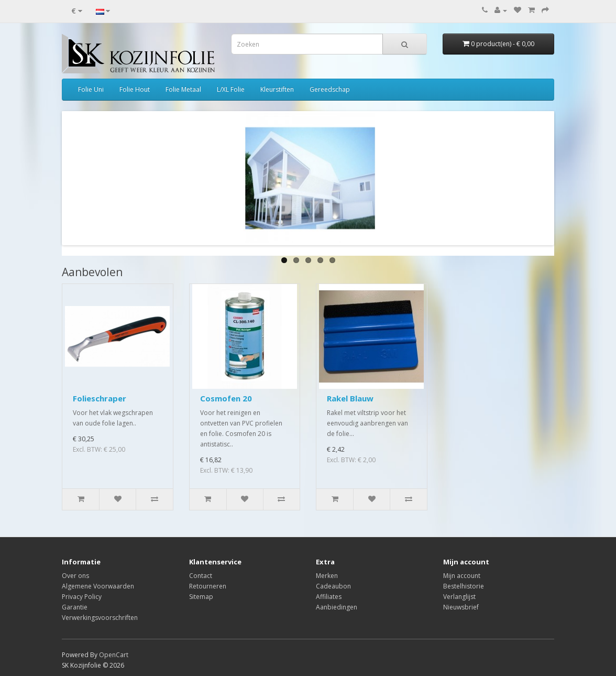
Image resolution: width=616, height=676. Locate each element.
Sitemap (201, 597)
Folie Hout (135, 89)
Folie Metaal (183, 89)
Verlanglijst (459, 597)
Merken (327, 576)
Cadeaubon (333, 586)
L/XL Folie (231, 89)
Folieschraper (100, 398)
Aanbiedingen (337, 607)
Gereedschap (330, 89)
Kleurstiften (277, 89)
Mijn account (462, 576)
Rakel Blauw (350, 398)
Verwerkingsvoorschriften (100, 618)
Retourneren (208, 586)
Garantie (75, 607)
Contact (201, 576)
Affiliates (329, 597)
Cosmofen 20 (226, 398)
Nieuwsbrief (461, 607)
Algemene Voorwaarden (98, 586)
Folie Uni (91, 89)
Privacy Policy (82, 597)
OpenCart (114, 655)
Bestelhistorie (464, 586)
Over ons (75, 576)
